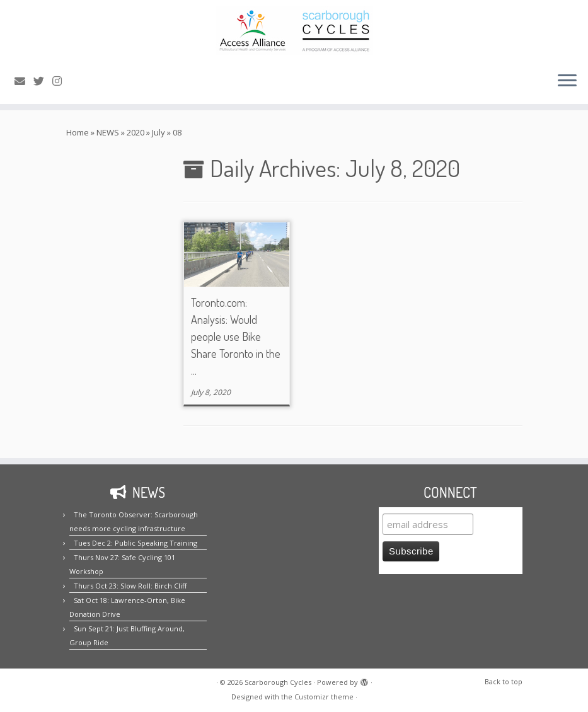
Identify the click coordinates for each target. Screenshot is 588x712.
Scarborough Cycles (278, 682)
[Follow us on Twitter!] (43, 81)
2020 (135, 132)
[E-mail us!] (24, 81)
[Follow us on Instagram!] (61, 81)
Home (78, 132)
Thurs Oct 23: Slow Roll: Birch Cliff (130, 586)
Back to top (504, 681)
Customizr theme (324, 697)
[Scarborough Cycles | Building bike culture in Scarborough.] (294, 31)
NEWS (108, 132)
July (159, 132)
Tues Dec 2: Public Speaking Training (135, 543)
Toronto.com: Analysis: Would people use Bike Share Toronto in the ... (236, 336)
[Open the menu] (567, 81)
